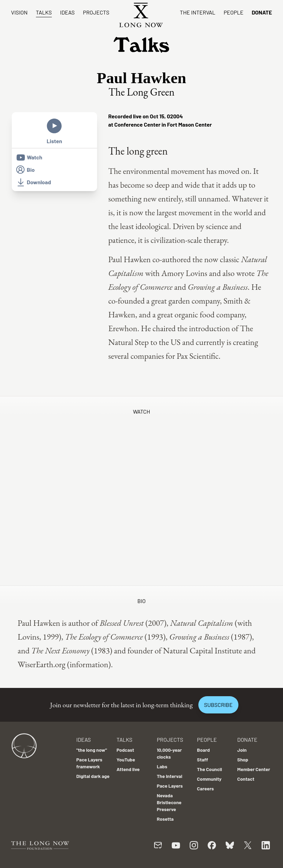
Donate (262, 12)
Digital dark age (93, 776)
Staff (202, 759)
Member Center (254, 769)
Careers (205, 788)
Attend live (128, 769)
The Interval (198, 12)
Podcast (125, 750)
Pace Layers (170, 786)
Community (209, 779)
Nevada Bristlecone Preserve (169, 802)
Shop (243, 759)
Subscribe (218, 705)
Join (242, 750)
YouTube (126, 759)
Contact (246, 779)
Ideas (67, 12)
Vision (19, 12)
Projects (96, 12)
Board (203, 750)
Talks (44, 12)
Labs (162, 766)
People (233, 12)
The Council (209, 769)
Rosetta (165, 819)
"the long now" (92, 750)
